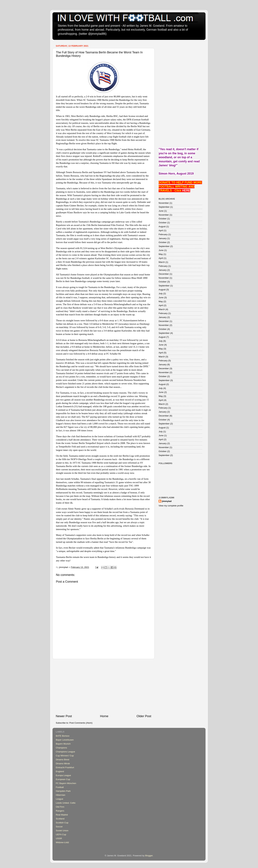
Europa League (63, 775)
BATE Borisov (63, 736)
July (161, 294)
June (161, 211)
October (163, 219)
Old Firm (60, 807)
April (161, 230)
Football (60, 787)
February (163, 234)
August (162, 227)
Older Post (144, 716)
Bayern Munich (63, 744)
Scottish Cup (62, 823)
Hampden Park (63, 791)
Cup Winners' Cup (65, 756)
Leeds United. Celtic (66, 803)
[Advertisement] (103, 687)
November (164, 203)
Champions (61, 748)
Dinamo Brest (63, 760)
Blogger (149, 856)
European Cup (63, 779)
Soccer (59, 827)
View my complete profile (171, 506)
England (60, 771)
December (164, 274)
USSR (59, 838)
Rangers (60, 811)
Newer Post (64, 716)
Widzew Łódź (62, 842)
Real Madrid (62, 815)
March (162, 262)
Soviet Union (62, 831)
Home (104, 716)
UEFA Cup (61, 834)
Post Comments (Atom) (81, 723)
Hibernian (61, 795)
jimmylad (167, 501)
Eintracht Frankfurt (65, 767)
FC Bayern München (66, 783)
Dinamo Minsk (63, 764)
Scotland (60, 819)
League (59, 799)
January (163, 238)
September (164, 207)
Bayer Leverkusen (65, 740)
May (161, 254)
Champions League (65, 752)
